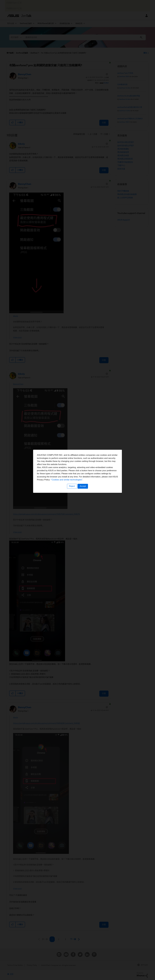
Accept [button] (83, 505)
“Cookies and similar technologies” (85, 499)
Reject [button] (72, 505)
